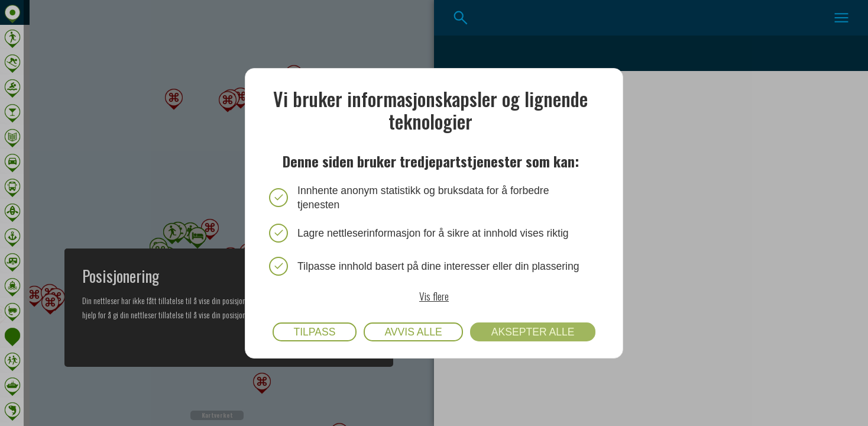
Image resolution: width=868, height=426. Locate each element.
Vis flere (434, 295)
